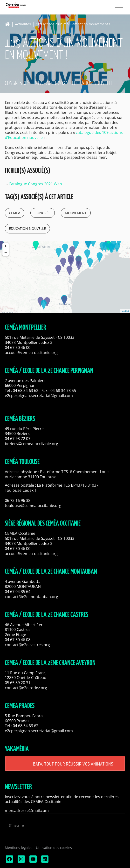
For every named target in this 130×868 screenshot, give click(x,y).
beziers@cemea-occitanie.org (31, 444)
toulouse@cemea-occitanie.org (33, 506)
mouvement (76, 213)
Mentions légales (19, 848)
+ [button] (6, 246)
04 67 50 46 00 (18, 347)
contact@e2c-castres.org (27, 645)
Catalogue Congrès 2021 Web (35, 184)
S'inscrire (16, 825)
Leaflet (125, 311)
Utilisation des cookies (54, 848)
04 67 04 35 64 (18, 592)
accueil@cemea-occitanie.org (31, 353)
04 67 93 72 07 (18, 439)
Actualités (23, 24)
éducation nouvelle (27, 228)
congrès (42, 213)
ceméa (15, 213)
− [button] (6, 253)
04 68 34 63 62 (26, 391)
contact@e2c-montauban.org (31, 597)
